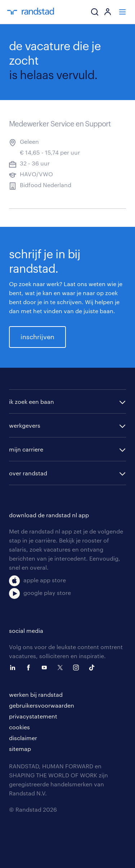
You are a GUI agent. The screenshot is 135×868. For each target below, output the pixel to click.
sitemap (20, 749)
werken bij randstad (36, 694)
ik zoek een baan (31, 401)
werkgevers (25, 425)
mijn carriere (26, 449)
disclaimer (23, 738)
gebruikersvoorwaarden (42, 705)
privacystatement (33, 716)
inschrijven (37, 337)
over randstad (28, 473)
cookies (19, 727)
